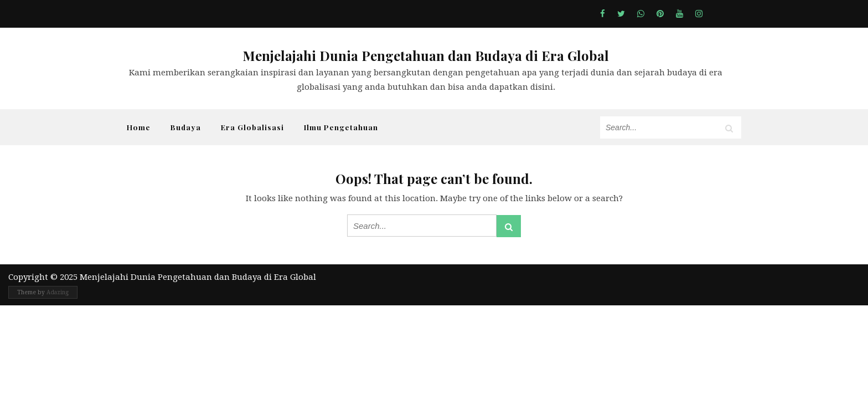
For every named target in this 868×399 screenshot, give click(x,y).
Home (139, 127)
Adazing (58, 292)
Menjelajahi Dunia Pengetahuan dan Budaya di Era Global (426, 55)
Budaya (186, 127)
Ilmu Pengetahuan (341, 127)
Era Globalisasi (252, 127)
